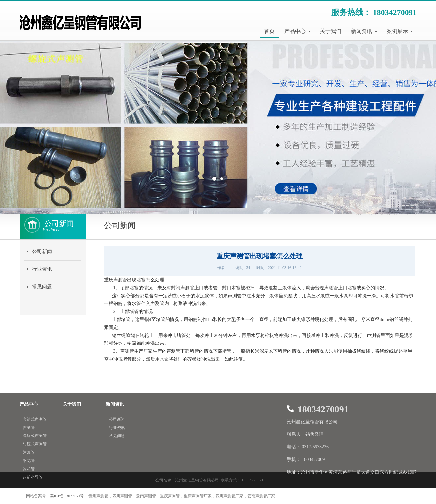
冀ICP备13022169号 (67, 496)
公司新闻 (42, 252)
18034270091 (395, 12)
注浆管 (29, 452)
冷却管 (29, 469)
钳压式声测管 (35, 444)
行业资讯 (42, 269)
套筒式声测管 (35, 419)
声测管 (29, 428)
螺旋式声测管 (35, 436)
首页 (269, 31)
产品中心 (297, 31)
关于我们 (331, 31)
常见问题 (42, 287)
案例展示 (400, 31)
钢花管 (29, 461)
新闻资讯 (364, 31)
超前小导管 (33, 477)
